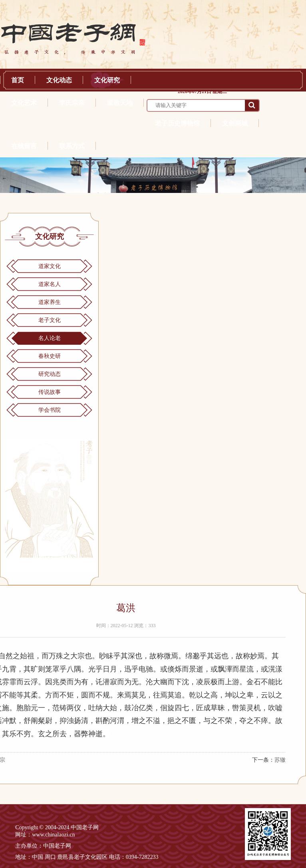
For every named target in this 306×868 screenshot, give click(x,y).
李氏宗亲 (72, 103)
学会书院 (50, 410)
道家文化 (50, 266)
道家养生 (50, 302)
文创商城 (235, 123)
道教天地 (120, 103)
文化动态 (59, 80)
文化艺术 (24, 103)
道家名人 (50, 284)
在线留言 (24, 146)
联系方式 (72, 146)
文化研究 (107, 80)
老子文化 (50, 320)
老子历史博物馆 (177, 123)
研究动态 (50, 374)
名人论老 (50, 338)
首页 (18, 80)
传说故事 (50, 392)
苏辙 (280, 760)
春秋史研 (50, 356)
